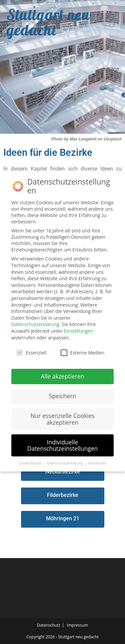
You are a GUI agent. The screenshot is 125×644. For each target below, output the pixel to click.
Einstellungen (79, 331)
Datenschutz (49, 625)
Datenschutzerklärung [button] (65, 463)
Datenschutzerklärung (35, 324)
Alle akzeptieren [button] (62, 376)
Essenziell (31, 353)
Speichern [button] (62, 396)
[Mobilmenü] (108, 69)
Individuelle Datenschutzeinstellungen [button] (63, 445)
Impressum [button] (97, 463)
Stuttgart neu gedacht (48, 22)
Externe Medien (82, 353)
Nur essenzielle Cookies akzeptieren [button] (62, 419)
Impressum (77, 625)
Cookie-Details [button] (30, 463)
